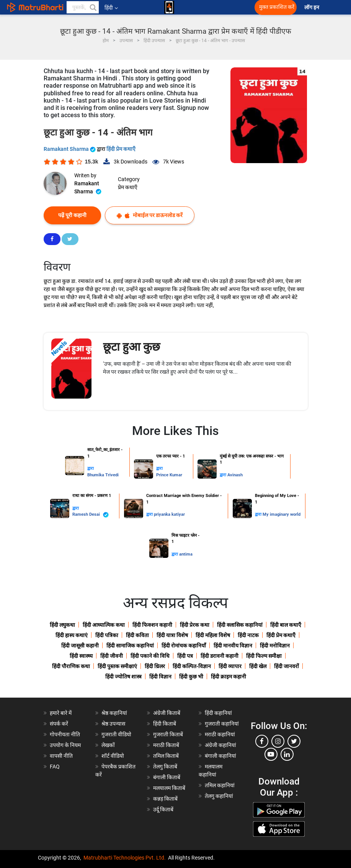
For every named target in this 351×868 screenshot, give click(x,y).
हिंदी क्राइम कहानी (229, 677)
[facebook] (262, 741)
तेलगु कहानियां (219, 796)
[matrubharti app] (169, 7)
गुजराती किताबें (168, 734)
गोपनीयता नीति (65, 734)
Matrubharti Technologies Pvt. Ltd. (125, 858)
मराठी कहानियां (220, 734)
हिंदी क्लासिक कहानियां (240, 625)
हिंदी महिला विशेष (213, 635)
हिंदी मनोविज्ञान (275, 646)
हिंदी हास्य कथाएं (72, 635)
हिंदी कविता (137, 635)
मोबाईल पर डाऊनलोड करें (150, 215)
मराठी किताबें (166, 745)
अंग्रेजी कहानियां (220, 745)
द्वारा (91, 468)
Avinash (235, 475)
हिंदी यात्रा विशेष (172, 635)
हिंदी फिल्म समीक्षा (264, 656)
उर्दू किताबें (163, 809)
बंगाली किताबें (167, 777)
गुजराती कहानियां (222, 724)
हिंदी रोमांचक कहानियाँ (184, 646)
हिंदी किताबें (165, 724)
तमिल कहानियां (220, 785)
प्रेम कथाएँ (128, 187)
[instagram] (278, 741)
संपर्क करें (59, 724)
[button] (93, 7)
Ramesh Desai (91, 515)
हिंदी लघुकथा (62, 625)
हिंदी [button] (111, 8)
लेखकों (108, 745)
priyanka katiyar (169, 514)
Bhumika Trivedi (103, 475)
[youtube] (271, 754)
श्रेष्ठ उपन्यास (113, 724)
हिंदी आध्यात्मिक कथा (104, 625)
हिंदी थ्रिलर (155, 666)
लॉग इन (312, 7)
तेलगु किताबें (165, 767)
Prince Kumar (169, 475)
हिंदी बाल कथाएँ (286, 625)
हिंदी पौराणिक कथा (71, 666)
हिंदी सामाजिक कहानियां (130, 646)
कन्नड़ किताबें (165, 799)
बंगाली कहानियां (220, 756)
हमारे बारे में (61, 713)
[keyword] (83, 7)
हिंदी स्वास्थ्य (81, 656)
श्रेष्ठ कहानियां (114, 713)
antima (186, 554)
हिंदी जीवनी (112, 656)
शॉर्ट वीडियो (113, 756)
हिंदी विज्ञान (160, 677)
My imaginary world (282, 514)
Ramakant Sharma (70, 149)
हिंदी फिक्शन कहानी (152, 625)
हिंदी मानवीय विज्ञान (233, 646)
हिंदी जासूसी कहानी (80, 646)
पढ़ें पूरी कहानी (72, 215)
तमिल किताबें (166, 756)
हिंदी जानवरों (287, 666)
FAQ (55, 767)
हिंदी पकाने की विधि (150, 656)
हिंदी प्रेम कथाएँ (121, 149)
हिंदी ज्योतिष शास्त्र (123, 677)
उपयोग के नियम (65, 745)
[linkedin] (287, 754)
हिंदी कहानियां (218, 713)
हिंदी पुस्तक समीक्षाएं (117, 666)
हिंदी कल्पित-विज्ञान (192, 666)
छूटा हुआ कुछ (131, 347)
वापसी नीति (61, 756)
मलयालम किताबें (169, 788)
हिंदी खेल (258, 666)
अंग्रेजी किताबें (167, 713)
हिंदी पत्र (185, 656)
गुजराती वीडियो (116, 734)
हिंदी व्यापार (230, 666)
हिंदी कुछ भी (191, 677)
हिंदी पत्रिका (107, 635)
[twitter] (294, 741)
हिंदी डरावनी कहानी (220, 656)
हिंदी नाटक (248, 635)
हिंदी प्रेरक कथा (195, 625)
